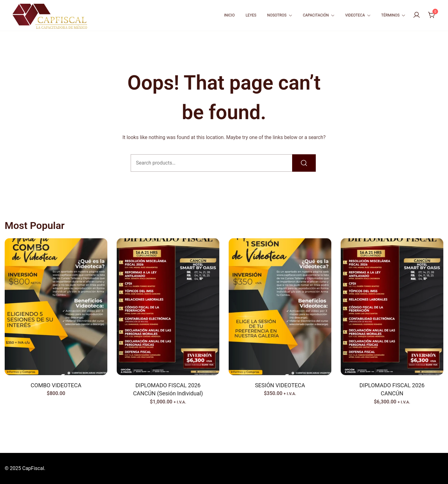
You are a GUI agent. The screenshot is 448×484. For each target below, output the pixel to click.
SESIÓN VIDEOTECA (280, 385)
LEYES (251, 15)
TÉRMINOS (390, 15)
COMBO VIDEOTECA (56, 385)
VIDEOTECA (355, 15)
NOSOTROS (277, 15)
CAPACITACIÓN (316, 15)
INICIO (229, 15)
